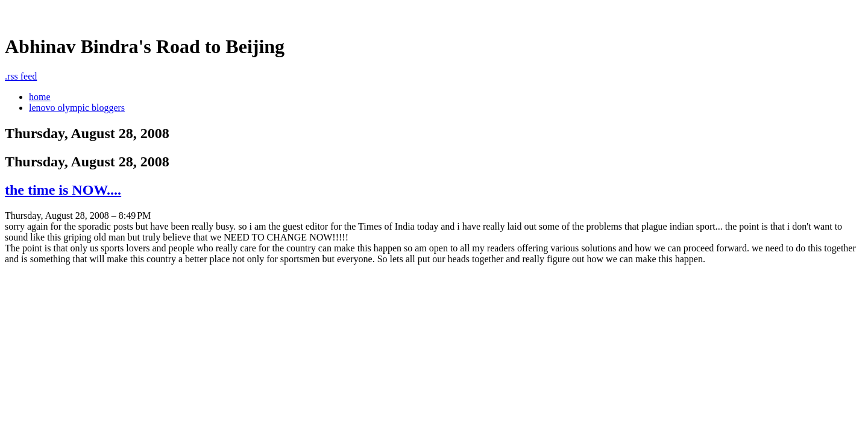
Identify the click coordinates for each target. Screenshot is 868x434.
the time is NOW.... (63, 190)
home (40, 97)
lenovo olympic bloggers (77, 108)
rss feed (21, 76)
